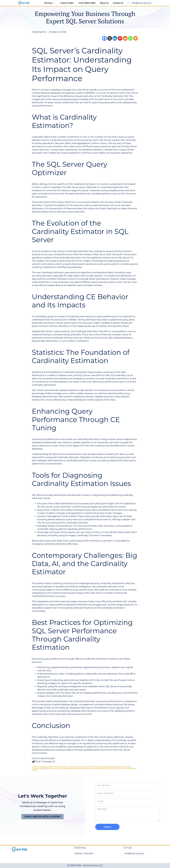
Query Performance (80, 768)
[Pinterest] (120, 38)
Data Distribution (92, 767)
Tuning (35, 770)
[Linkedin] (115, 38)
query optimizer (65, 768)
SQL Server (110, 768)
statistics (132, 768)
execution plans (38, 768)
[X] (110, 38)
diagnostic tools (124, 767)
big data (64, 767)
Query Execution (51, 768)
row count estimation (97, 768)
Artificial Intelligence (40, 767)
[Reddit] (125, 38)
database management (108, 767)
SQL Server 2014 (122, 768)
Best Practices (54, 767)
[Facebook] (104, 38)
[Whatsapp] (130, 38)
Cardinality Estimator (76, 767)
